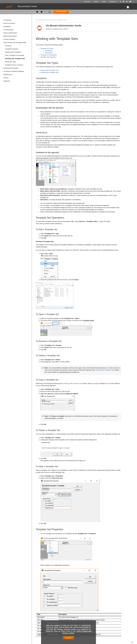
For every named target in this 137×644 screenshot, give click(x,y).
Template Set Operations (49, 55)
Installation (7, 26)
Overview (8, 46)
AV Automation (8, 30)
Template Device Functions (14, 65)
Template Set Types (47, 48)
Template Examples (12, 49)
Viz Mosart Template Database (14, 71)
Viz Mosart (39, 20)
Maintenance (8, 75)
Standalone (49, 51)
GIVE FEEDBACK (61, 12)
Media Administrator (10, 36)
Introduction (7, 20)
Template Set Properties (48, 57)
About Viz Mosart (9, 23)
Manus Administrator (10, 33)
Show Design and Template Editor (15, 43)
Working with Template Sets (15, 59)
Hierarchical (49, 53)
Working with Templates (13, 52)
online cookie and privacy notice (77, 632)
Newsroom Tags (10, 62)
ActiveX (6, 78)
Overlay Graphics (9, 39)
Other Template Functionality (15, 55)
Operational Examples (11, 68)
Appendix (7, 81)
